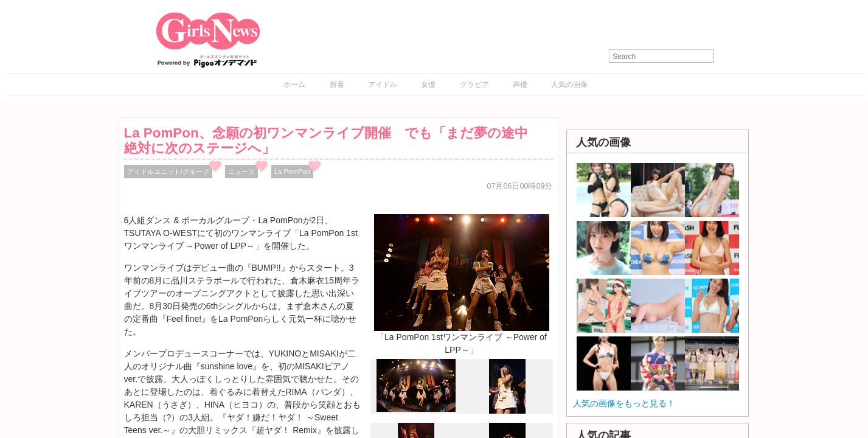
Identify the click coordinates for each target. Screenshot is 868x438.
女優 (428, 85)
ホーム (294, 85)
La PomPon (292, 172)
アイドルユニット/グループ (168, 172)
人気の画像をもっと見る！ (624, 403)
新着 (337, 85)
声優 (520, 85)
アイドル (383, 85)
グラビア (474, 85)
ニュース (241, 172)
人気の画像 (569, 85)
